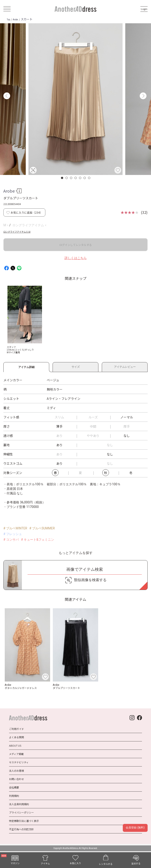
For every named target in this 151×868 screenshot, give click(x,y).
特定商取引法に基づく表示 (24, 821)
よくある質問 (16, 737)
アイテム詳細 (26, 366)
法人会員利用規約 (19, 804)
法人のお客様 (16, 771)
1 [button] (62, 178)
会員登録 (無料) (135, 828)
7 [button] (89, 178)
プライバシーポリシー (21, 812)
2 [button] (67, 178)
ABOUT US (15, 745)
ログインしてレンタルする (76, 245)
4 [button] (76, 178)
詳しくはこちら (76, 258)
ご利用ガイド (16, 729)
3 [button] (71, 178)
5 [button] (80, 178)
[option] (75, 99)
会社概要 (14, 787)
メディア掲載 (16, 754)
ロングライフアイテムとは (17, 232)
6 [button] (85, 178)
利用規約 (14, 796)
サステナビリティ (19, 762)
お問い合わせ (16, 779)
